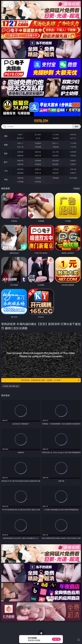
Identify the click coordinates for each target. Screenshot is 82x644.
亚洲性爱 (20, 152)
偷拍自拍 (38, 152)
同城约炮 (20, 178)
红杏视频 (20, 182)
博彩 (6, 136)
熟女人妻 (20, 147)
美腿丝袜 (20, 164)
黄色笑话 (56, 173)
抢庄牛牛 (73, 138)
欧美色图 (56, 161)
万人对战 (56, 134)
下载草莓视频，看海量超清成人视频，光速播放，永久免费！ (50, 380)
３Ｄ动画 (73, 143)
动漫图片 (73, 161)
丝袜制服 (38, 147)
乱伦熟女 (56, 156)
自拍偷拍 (38, 143)
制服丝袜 (20, 156)
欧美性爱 (73, 152)
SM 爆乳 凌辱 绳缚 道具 (11, 386)
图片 (6, 162)
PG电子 (20, 134)
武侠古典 (73, 169)
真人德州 (38, 134)
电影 (6, 153)
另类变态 (73, 156)
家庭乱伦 (38, 169)
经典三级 (38, 156)
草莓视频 (56, 178)
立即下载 (56, 639)
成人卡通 (56, 152)
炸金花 (38, 138)
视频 (6, 145)
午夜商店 (38, 178)
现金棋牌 (56, 138)
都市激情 (20, 169)
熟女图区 (56, 164)
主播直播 (56, 147)
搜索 (76, 126)
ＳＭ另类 (73, 147)
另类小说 (38, 173)
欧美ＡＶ (56, 143)
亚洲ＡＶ (20, 143)
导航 (6, 179)
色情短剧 (38, 182)
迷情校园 (20, 173)
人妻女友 (56, 169)
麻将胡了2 (20, 138)
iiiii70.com (41, 121)
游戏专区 (73, 134)
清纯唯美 (38, 164)
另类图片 (73, 164)
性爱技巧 (73, 173)
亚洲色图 (38, 161)
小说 (6, 171)
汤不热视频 (73, 178)
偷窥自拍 (20, 161)
